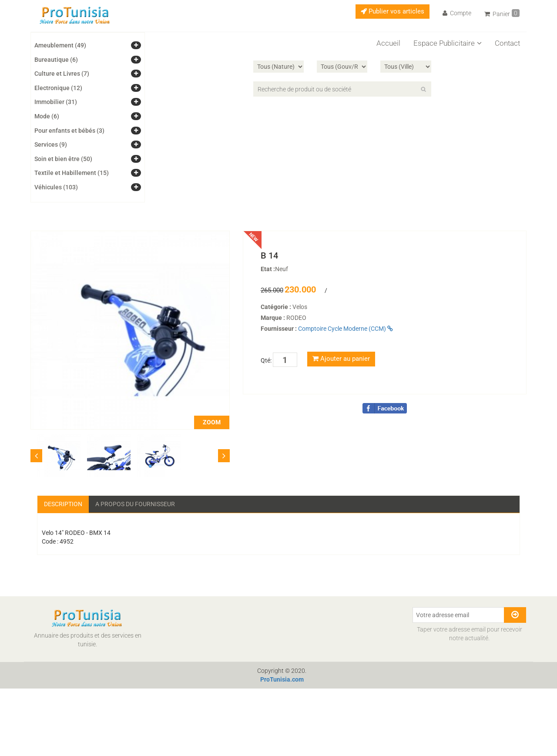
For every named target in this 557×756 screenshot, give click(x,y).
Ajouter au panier (341, 359)
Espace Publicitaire (448, 43)
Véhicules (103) (56, 187)
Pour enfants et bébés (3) (69, 131)
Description (63, 504)
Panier (502, 13)
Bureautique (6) (56, 60)
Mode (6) (47, 116)
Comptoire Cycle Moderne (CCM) (346, 329)
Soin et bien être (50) (63, 159)
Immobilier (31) (56, 102)
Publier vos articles (393, 11)
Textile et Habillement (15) (72, 173)
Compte (457, 13)
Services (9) (51, 144)
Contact (507, 43)
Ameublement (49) (60, 45)
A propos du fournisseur (135, 504)
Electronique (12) (58, 88)
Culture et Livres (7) (62, 74)
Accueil (388, 43)
